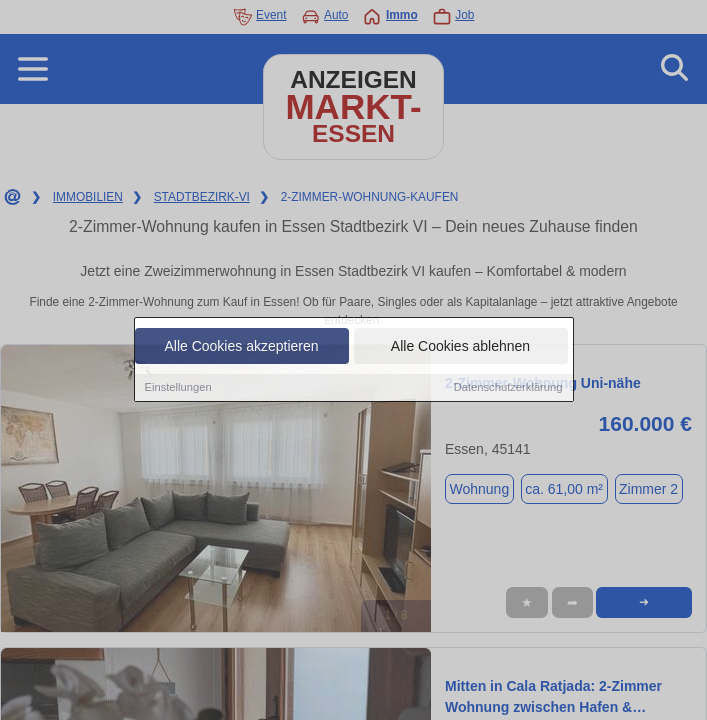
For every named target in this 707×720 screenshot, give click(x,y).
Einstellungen (178, 388)
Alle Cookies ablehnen (460, 347)
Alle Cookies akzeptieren (241, 347)
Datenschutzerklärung (508, 388)
